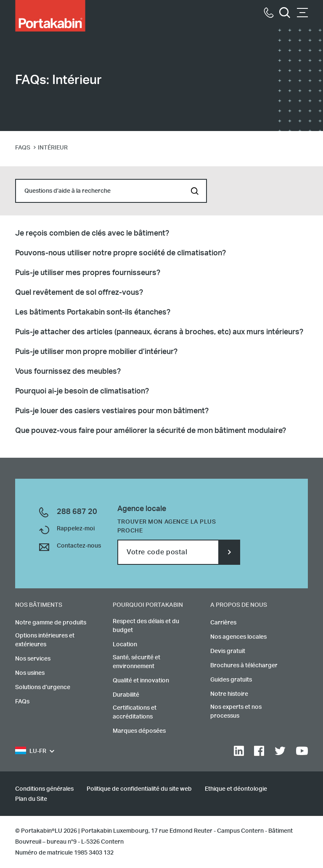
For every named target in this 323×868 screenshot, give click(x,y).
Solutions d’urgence (43, 687)
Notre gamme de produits (51, 623)
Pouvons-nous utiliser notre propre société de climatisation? (120, 253)
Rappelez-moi (76, 529)
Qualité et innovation (141, 681)
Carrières (223, 623)
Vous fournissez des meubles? (68, 372)
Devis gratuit (228, 651)
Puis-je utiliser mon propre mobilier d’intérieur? (96, 352)
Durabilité (126, 695)
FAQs (22, 702)
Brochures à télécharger (244, 666)
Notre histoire (229, 694)
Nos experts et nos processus (236, 712)
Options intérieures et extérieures (45, 640)
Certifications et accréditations (135, 712)
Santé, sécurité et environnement (136, 662)
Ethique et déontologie (236, 789)
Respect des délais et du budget (146, 626)
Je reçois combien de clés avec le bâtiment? (92, 233)
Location (125, 645)
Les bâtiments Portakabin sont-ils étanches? (93, 312)
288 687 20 (77, 512)
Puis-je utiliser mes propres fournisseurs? (88, 273)
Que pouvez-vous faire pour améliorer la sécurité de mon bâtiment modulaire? (151, 431)
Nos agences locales (238, 637)
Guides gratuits (231, 680)
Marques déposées (139, 731)
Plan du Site (31, 799)
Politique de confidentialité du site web (139, 789)
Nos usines (30, 673)
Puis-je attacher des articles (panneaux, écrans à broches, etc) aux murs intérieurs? (159, 332)
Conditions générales (44, 789)
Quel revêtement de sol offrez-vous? (79, 293)
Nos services (33, 659)
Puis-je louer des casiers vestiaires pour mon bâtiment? (112, 411)
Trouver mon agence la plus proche (167, 526)
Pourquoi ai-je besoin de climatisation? (82, 391)
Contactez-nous (79, 546)
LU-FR (31, 751)
